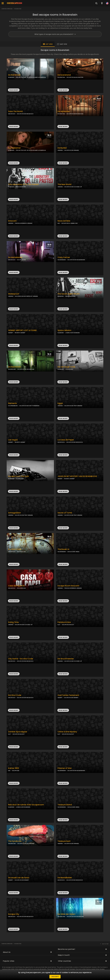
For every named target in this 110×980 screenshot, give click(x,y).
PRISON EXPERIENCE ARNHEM (24, 223)
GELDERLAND (12, 369)
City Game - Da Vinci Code (21, 659)
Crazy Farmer (64, 257)
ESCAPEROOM (21, 260)
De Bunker (62, 148)
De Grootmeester (66, 659)
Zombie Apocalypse (18, 732)
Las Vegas (13, 440)
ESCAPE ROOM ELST (68, 625)
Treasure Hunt (64, 841)
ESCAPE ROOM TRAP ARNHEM (73, 406)
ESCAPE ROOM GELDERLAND (26, 369)
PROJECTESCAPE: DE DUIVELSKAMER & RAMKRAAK (31, 77)
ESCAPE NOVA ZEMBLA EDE (70, 223)
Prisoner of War (65, 768)
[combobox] (102, 3)
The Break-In (63, 549)
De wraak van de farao (19, 878)
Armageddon (15, 513)
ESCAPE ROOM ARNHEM (72, 150)
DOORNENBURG (13, 406)
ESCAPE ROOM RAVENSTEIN (75, 77)
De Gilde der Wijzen (66, 914)
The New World (64, 184)
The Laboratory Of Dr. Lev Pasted (23, 184)
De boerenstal (64, 75)
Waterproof (14, 294)
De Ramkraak (14, 75)
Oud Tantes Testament (68, 695)
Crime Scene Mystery (67, 732)
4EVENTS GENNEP (20, 333)
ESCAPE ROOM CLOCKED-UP (73, 187)
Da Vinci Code (15, 549)
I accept (55, 977)
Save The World (15, 111)
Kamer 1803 (14, 768)
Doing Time (13, 622)
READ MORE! (63, 90)
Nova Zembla (64, 221)
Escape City (14, 914)
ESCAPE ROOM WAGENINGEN (76, 260)
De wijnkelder (64, 111)
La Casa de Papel (66, 440)
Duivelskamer (14, 148)
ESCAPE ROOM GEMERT (71, 698)
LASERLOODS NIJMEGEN (73, 333)
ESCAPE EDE (16, 771)
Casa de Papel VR (16, 586)
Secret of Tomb (65, 513)
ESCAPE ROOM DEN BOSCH (25, 114)
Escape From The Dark (18, 476)
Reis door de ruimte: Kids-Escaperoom (26, 805)
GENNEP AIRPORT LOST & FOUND (22, 330)
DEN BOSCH (12, 114)
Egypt (60, 403)
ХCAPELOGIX (69, 369)
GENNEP (11, 333)
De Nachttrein (15, 367)
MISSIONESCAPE (21, 187)
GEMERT (60, 698)
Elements (12, 403)
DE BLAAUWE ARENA (73, 552)
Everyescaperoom (7, 9)
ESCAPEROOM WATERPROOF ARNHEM (26, 296)
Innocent (12, 221)
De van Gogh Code (66, 367)
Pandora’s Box (64, 622)
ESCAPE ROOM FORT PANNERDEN (29, 406)
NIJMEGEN (11, 77)
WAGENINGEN (62, 260)
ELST (59, 625)
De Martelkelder (15, 257)
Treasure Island (65, 805)
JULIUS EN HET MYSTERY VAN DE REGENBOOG (77, 476)
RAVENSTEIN (61, 77)
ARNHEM (60, 150)
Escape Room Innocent (68, 586)
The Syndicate (15, 841)
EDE (59, 223)
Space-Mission (64, 330)
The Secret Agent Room (69, 294)
